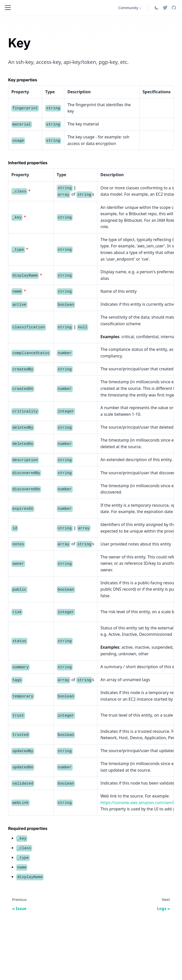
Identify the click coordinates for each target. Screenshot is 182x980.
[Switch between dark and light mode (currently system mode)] (157, 8)
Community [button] (128, 8)
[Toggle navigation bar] (8, 8)
